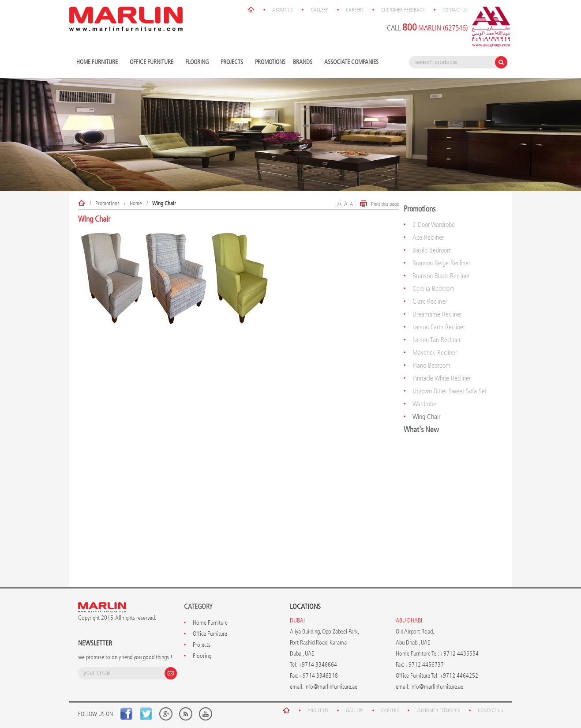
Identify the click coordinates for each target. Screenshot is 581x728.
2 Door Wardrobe (434, 224)
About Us (283, 10)
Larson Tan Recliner (437, 340)
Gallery (319, 10)
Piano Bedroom (431, 365)
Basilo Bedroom (432, 250)
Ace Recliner (428, 237)
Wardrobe (424, 404)
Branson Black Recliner (441, 276)
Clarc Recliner (430, 301)
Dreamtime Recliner (437, 314)
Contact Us (455, 10)
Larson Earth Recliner (439, 327)
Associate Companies (351, 62)
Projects (233, 62)
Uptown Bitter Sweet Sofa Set (450, 391)
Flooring (198, 62)
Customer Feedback (403, 10)
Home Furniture (98, 62)
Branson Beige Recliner (441, 263)
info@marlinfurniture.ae (331, 687)
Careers (355, 10)
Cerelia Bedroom (433, 289)
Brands (304, 62)
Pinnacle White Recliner (442, 378)
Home (136, 203)
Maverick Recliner (435, 353)
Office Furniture (153, 62)
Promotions (270, 62)
